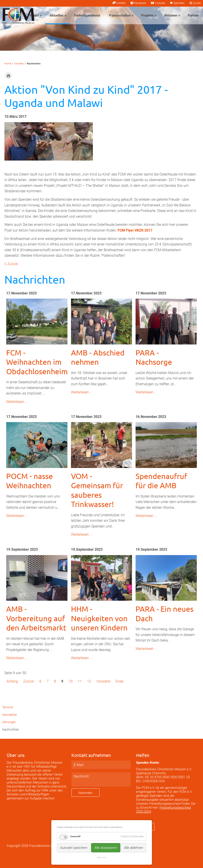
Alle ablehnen (134, 848)
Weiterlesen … (17, 402)
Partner (193, 15)
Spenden (179, 3)
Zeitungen (9, 722)
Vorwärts (103, 681)
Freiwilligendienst (87, 15)
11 (80, 681)
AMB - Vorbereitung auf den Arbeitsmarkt (36, 618)
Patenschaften (120, 15)
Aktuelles (56, 15)
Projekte (147, 15)
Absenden (85, 793)
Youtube (160, 3)
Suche (197, 3)
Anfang (12, 681)
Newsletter (10, 715)
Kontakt (121, 3)
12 (89, 681)
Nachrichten (11, 730)
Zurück (13, 264)
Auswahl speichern (74, 848)
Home (8, 64)
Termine (8, 707)
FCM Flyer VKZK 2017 (135, 230)
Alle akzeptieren (106, 848)
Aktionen (171, 15)
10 (71, 681)
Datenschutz (102, 857)
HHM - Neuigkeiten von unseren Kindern (99, 618)
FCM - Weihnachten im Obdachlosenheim (37, 362)
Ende (120, 681)
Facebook (140, 3)
